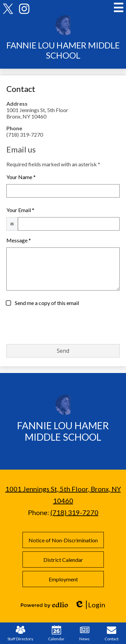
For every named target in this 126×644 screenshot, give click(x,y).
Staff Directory (20, 633)
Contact (112, 633)
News (85, 633)
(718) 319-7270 (74, 512)
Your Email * (20, 210)
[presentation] (57, 326)
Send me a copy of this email (46, 303)
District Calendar (63, 560)
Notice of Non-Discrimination (63, 540)
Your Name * (21, 177)
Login (90, 605)
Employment (63, 579)
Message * (19, 240)
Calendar (56, 633)
